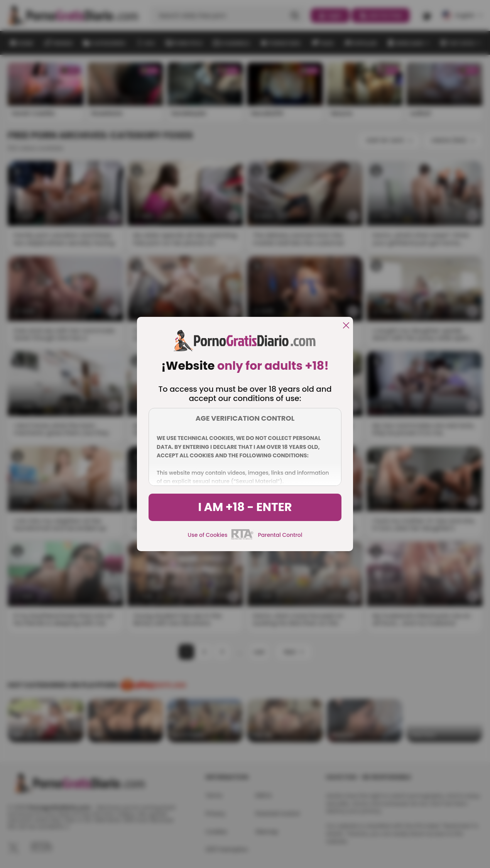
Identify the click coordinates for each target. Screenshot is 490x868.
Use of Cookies (208, 535)
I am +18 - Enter (245, 507)
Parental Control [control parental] (280, 535)
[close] (346, 326)
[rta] (242, 538)
